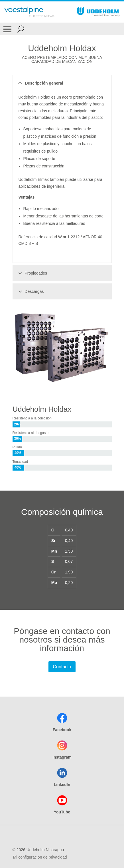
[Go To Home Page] (30, 12)
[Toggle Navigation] (7, 29)
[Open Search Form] (21, 29)
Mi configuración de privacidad (40, 857)
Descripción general (40, 83)
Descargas (30, 291)
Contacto (62, 667)
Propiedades (32, 273)
